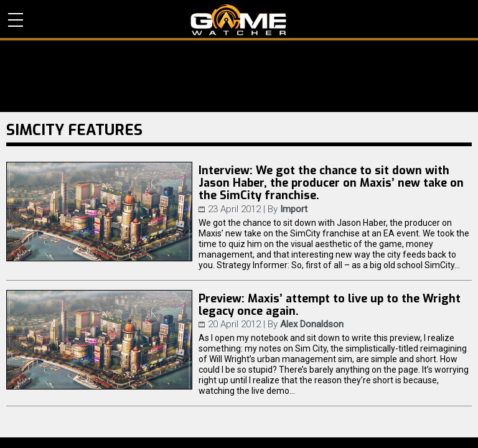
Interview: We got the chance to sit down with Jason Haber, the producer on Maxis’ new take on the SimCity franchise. (331, 183)
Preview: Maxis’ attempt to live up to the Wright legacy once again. (330, 305)
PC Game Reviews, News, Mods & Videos (239, 20)
